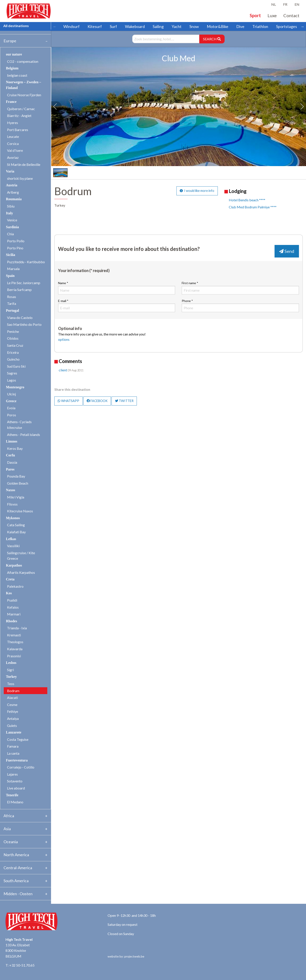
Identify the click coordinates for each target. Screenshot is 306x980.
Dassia (12, 462)
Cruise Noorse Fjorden (24, 95)
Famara (13, 746)
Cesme (12, 705)
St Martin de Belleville (24, 164)
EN (297, 4)
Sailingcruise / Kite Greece (21, 556)
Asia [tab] (7, 829)
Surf (113, 26)
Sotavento (15, 781)
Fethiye (13, 711)
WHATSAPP (68, 401)
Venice (12, 220)
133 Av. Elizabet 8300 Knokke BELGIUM (18, 950)
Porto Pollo (16, 241)
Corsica (13, 144)
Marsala (13, 269)
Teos (11, 684)
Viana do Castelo (20, 318)
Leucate (13, 136)
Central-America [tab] (18, 868)
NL (274, 4)
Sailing (158, 26)
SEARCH (212, 39)
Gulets (12, 725)
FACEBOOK (97, 401)
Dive (240, 26)
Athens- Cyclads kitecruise (19, 425)
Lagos (12, 380)
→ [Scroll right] (302, 26)
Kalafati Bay (16, 532)
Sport (255, 15)
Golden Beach (18, 483)
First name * (240, 288)
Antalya (13, 718)
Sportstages (287, 26)
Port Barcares (18, 130)
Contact (291, 15)
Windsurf (71, 26)
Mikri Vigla (16, 497)
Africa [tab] (9, 816)
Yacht (177, 26)
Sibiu (11, 206)
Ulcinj (11, 394)
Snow (194, 26)
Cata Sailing (16, 525)
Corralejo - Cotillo (21, 767)
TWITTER (124, 401)
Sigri (10, 670)
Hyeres (13, 123)
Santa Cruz (15, 345)
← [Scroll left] (55, 26)
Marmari (14, 614)
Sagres (12, 373)
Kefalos (13, 607)
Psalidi (12, 600)
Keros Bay (15, 448)
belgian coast (17, 75)
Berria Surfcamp (19, 290)
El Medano (15, 802)
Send (287, 251)
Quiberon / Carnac (21, 109)
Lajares (12, 774)
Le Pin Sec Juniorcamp (24, 283)
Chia (10, 234)
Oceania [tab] (11, 842)
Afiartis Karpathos (21, 572)
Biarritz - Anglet (19, 116)
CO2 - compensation (23, 61)
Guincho (13, 359)
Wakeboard (135, 26)
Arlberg (13, 192)
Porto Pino (15, 248)
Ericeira (13, 352)
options (64, 339)
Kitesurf (95, 26)
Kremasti (14, 635)
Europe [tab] (10, 41)
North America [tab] (16, 855)
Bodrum (13, 691)
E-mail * (117, 306)
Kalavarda (15, 649)
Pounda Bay (16, 476)
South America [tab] (16, 881)
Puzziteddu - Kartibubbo (26, 262)
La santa (13, 753)
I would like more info (197, 191)
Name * (117, 288)
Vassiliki (13, 546)
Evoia (11, 408)
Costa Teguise (18, 739)
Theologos (15, 642)
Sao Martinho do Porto (24, 324)
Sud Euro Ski (16, 366)
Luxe (272, 15)
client (63, 370)
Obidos (13, 338)
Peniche (13, 331)
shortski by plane (20, 178)
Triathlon (260, 26)
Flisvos (12, 504)
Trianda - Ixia (17, 628)
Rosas (12, 297)
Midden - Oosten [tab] (18, 894)
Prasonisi (14, 656)
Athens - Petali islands (24, 434)
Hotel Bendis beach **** (247, 200)
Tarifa (12, 303)
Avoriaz (13, 157)
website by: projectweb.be (126, 956)
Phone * (240, 306)
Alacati (12, 697)
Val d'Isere (15, 150)
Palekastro (15, 586)
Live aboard (16, 788)
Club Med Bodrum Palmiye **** (253, 207)
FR (285, 4)
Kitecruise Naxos (20, 511)
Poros (12, 415)
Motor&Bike (218, 26)
